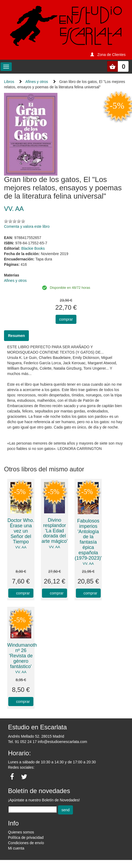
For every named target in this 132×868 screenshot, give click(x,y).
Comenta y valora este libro (27, 226)
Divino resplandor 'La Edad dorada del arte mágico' (54, 531)
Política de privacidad (26, 837)
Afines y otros (37, 82)
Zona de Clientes (111, 55)
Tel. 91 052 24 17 (22, 742)
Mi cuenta (16, 848)
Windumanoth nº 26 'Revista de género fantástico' (22, 656)
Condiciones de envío (26, 843)
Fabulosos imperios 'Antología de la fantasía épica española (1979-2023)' (88, 539)
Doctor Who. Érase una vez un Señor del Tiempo (21, 531)
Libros (9, 82)
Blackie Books (33, 248)
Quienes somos (21, 832)
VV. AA (21, 547)
